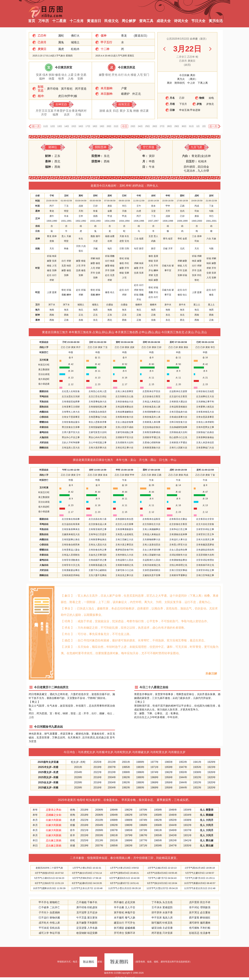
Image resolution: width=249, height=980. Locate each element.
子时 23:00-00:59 (71, 342)
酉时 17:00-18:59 (151, 470)
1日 (198, 126)
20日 (109, 126)
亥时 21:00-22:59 (205, 470)
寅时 (81, 196)
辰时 (110, 196)
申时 (168, 196)
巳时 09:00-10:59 (205, 342)
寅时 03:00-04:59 (124, 342)
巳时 (124, 196)
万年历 (44, 21)
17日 (88, 126)
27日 (162, 126)
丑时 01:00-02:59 (98, 342)
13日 (60, 126)
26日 (155, 126)
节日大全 (198, 21)
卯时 (95, 196)
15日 (74, 126)
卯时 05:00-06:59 (151, 342)
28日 (169, 126)
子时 (52, 196)
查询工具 (146, 21)
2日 (204, 126)
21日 (116, 126)
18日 (95, 126)
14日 (67, 126)
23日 (133, 126)
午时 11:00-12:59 (71, 470)
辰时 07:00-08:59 (178, 342)
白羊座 (194, 39)
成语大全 (164, 21)
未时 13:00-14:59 (98, 470)
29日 (177, 126)
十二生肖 (77, 21)
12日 (53, 126)
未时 (153, 196)
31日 (191, 126)
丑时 (66, 196)
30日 (184, 126)
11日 (46, 126)
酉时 (182, 196)
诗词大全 (181, 21)
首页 (32, 21)
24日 (140, 126)
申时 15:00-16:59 (124, 470)
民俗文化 (111, 21)
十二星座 (59, 21)
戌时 (197, 196)
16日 (81, 126)
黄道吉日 (94, 21)
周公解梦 (129, 21)
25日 (148, 126)
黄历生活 (216, 21)
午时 (139, 196)
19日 (102, 126)
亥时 (211, 196)
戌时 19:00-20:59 (178, 470)
